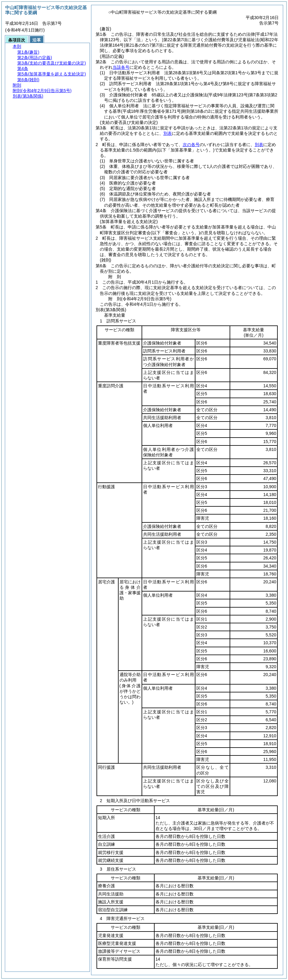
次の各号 (191, 145)
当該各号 (121, 67)
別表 (168, 133)
